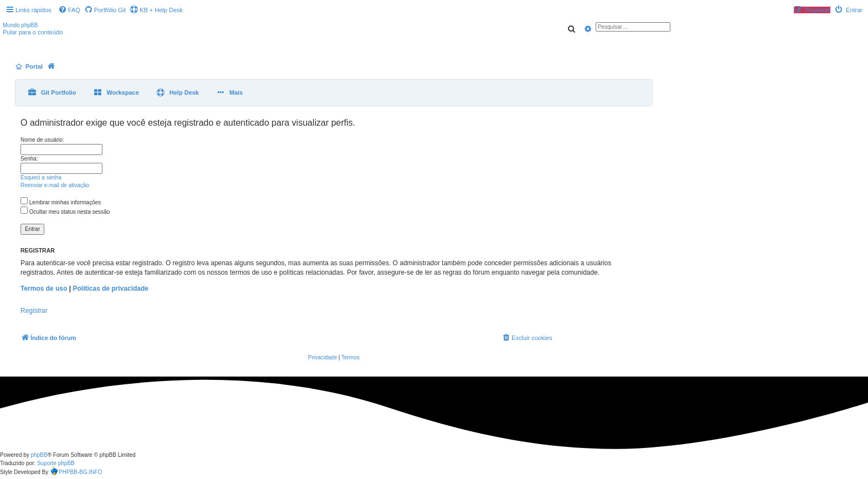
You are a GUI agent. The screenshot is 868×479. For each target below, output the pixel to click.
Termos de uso (44, 289)
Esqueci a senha (41, 177)
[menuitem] (69, 10)
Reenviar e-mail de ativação (55, 185)
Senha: (29, 159)
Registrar (34, 311)
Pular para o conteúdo (33, 32)
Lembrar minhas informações (61, 202)
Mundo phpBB (20, 25)
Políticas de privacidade (111, 289)
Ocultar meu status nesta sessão (65, 212)
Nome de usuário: (42, 140)
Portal (34, 66)
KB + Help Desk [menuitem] (156, 10)
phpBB (39, 455)
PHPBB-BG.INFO (76, 472)
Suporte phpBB (56, 463)
